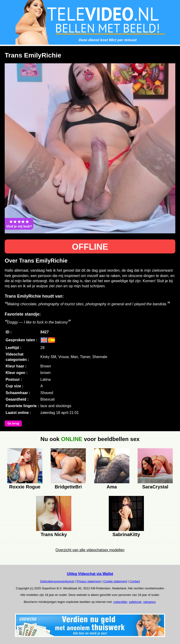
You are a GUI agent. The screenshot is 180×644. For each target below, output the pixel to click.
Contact (135, 581)
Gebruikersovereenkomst (57, 581)
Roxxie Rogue (25, 487)
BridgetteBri (68, 487)
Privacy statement (89, 581)
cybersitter (120, 602)
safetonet (135, 602)
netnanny (149, 602)
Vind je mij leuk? (19, 224)
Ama (112, 487)
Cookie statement (115, 581)
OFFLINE (90, 247)
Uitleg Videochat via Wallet (90, 574)
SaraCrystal (155, 487)
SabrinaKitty (126, 534)
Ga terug (13, 423)
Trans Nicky (54, 534)
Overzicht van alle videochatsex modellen (90, 550)
